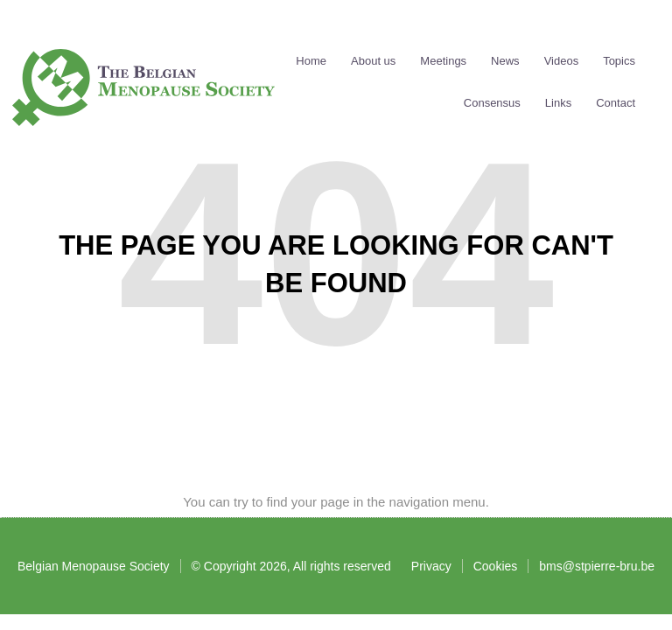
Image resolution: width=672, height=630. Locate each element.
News (505, 62)
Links (558, 104)
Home (311, 62)
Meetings (443, 62)
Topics (619, 62)
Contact (616, 104)
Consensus (492, 104)
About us (373, 62)
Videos (562, 62)
